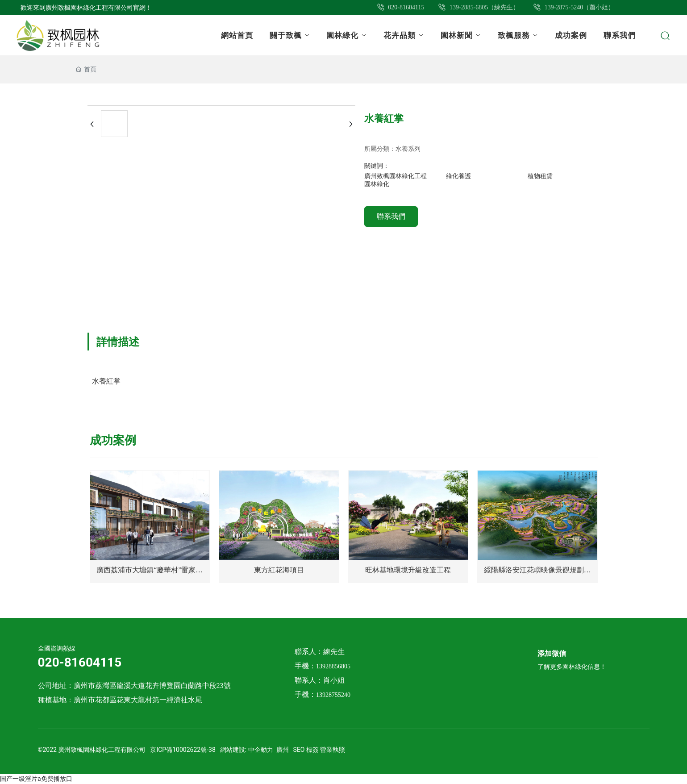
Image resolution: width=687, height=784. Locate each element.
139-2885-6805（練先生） (478, 7)
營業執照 (333, 750)
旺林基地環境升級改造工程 (408, 570)
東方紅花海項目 (279, 570)
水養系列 (408, 149)
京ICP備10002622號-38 (183, 750)
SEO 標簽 (306, 750)
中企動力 (261, 750)
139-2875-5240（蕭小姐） (573, 7)
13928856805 (333, 666)
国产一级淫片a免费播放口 (36, 779)
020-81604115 (400, 7)
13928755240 (333, 695)
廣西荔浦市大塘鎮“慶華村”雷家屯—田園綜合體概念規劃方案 (150, 573)
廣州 (283, 750)
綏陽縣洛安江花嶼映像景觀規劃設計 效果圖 (537, 573)
